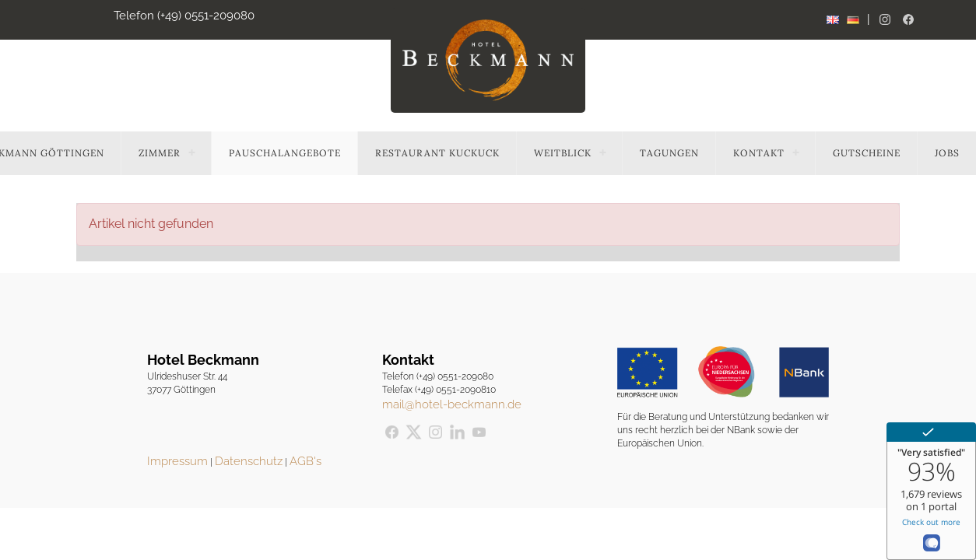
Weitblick (563, 153)
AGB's (305, 461)
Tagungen (669, 153)
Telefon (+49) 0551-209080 (184, 16)
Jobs (947, 153)
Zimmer (160, 153)
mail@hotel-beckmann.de (452, 404)
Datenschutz (249, 461)
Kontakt (759, 153)
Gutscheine (867, 153)
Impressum (177, 461)
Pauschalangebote (285, 153)
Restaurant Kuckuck (437, 153)
